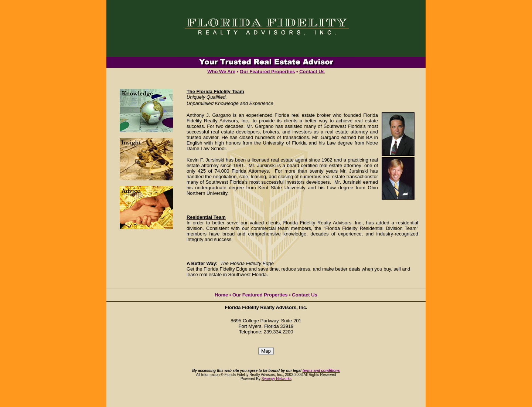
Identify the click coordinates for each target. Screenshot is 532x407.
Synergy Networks (277, 379)
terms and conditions (321, 371)
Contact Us (312, 72)
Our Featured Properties (267, 72)
